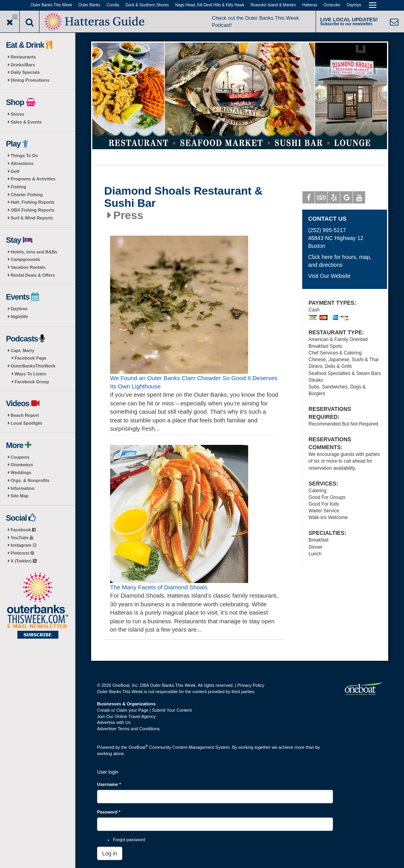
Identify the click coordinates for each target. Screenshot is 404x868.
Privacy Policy (251, 685)
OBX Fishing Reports (33, 210)
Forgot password (129, 840)
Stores (17, 114)
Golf (15, 171)
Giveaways (22, 465)
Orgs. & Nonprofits (30, 480)
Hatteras (310, 5)
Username (109, 784)
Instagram (23, 545)
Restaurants (23, 57)
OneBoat (138, 747)
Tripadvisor (321, 199)
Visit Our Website (329, 276)
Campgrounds (25, 259)
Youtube (359, 199)
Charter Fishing (27, 195)
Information (23, 488)
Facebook (23, 530)
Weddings (21, 472)
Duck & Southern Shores (147, 5)
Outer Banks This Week (51, 5)
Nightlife (19, 317)
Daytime (19, 309)
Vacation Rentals (28, 267)
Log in (110, 853)
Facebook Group (32, 382)
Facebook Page (31, 358)
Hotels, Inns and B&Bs (34, 252)
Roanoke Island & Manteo (273, 5)
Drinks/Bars (23, 65)
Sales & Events (26, 122)
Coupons (20, 457)
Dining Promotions (30, 80)
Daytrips (354, 5)
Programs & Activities (33, 179)
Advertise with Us (114, 722)
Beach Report (25, 415)
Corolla (113, 5)
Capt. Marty (22, 351)
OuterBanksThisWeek (33, 366)
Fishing (18, 187)
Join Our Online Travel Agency (126, 716)
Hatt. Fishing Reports (33, 202)
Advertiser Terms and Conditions (128, 729)
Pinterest (22, 553)
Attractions (22, 163)
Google (347, 199)
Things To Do (24, 156)
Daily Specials (25, 72)
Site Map (20, 496)
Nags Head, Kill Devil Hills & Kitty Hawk (210, 5)
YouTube (22, 538)
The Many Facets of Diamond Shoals (159, 587)
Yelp (334, 199)
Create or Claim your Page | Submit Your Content (144, 710)
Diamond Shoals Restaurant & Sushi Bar (183, 197)
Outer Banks (90, 5)
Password (109, 812)
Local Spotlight (26, 423)
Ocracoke (332, 5)
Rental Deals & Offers (33, 275)
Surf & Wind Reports (32, 218)
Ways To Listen (30, 374)
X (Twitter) (24, 561)
